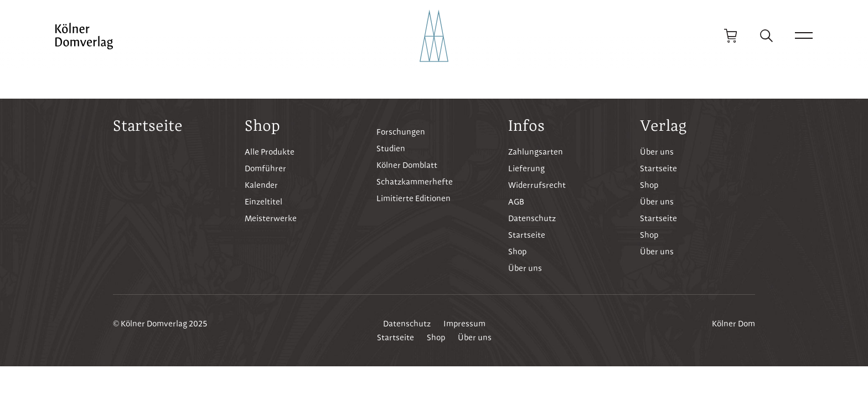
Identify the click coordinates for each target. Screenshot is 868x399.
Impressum (464, 324)
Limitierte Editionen (414, 198)
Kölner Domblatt (407, 165)
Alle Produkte (270, 152)
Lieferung (526, 168)
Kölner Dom (733, 324)
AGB (516, 202)
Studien (391, 149)
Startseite (148, 125)
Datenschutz (532, 218)
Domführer (265, 168)
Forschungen (401, 132)
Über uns (525, 268)
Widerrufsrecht (537, 185)
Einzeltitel (263, 202)
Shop (517, 252)
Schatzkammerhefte (415, 182)
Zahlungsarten (536, 152)
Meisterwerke (271, 218)
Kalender (261, 185)
